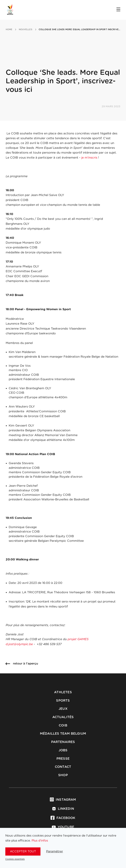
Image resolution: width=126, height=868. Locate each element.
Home (9, 29)
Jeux (63, 709)
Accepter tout (23, 851)
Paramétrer (55, 851)
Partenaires (63, 742)
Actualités (63, 717)
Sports (63, 701)
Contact (63, 767)
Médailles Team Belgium (63, 734)
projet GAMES (78, 639)
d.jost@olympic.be (19, 644)
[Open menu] (118, 10)
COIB (63, 726)
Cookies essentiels (15, 859)
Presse (63, 759)
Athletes (63, 692)
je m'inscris (89, 158)
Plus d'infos (40, 841)
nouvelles (26, 29)
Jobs (63, 750)
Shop (63, 775)
